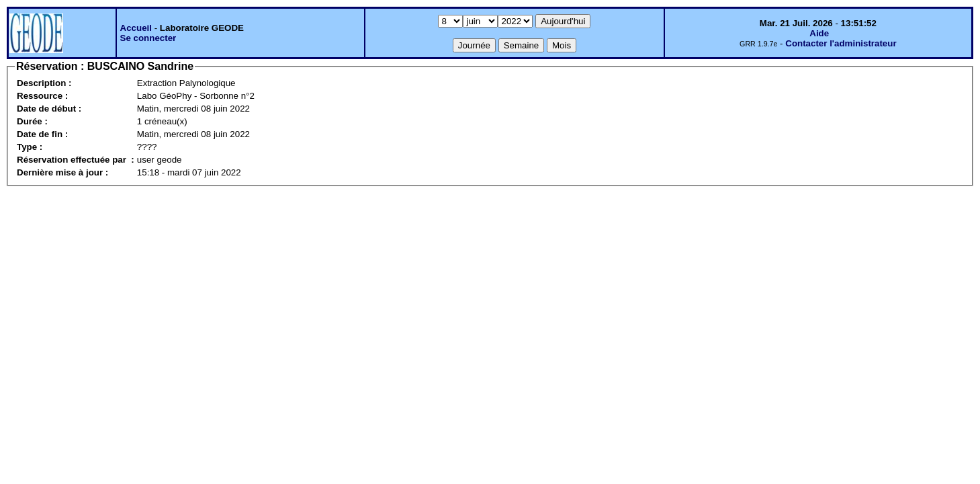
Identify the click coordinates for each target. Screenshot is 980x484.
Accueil (136, 28)
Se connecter (148, 38)
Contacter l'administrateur (841, 43)
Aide (819, 33)
